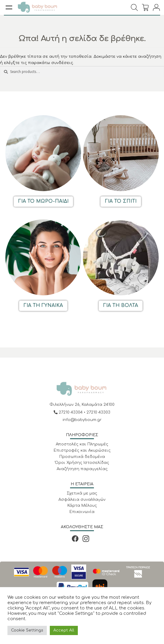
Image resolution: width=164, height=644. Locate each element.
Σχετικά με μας (82, 493)
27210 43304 (69, 412)
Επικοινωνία (82, 512)
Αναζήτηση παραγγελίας (82, 469)
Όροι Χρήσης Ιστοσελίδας (82, 463)
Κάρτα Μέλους (82, 506)
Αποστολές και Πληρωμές (82, 444)
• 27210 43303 (97, 412)
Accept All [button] (64, 630)
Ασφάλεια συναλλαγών (82, 500)
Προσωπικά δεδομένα (82, 457)
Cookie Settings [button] (27, 630)
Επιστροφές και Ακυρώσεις (82, 450)
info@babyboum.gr (82, 420)
